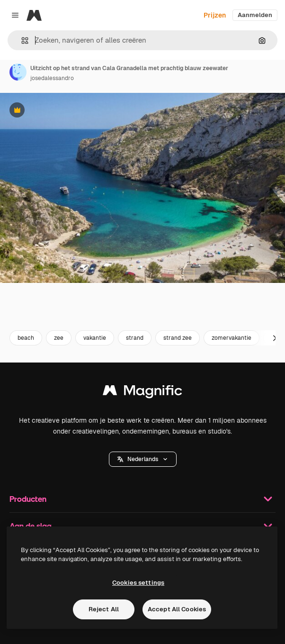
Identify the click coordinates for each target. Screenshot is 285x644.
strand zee (178, 338)
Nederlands (143, 459)
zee (59, 338)
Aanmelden (255, 15)
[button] (21, 41)
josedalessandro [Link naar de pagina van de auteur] (52, 78)
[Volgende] (275, 338)
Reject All (104, 609)
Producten (142, 499)
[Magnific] (34, 15)
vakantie (95, 338)
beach (26, 338)
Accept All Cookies (177, 609)
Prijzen (215, 15)
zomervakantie (232, 338)
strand (135, 338)
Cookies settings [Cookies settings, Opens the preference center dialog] (138, 583)
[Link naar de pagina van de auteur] (18, 72)
